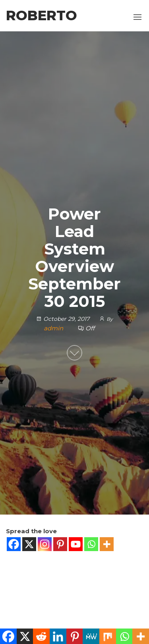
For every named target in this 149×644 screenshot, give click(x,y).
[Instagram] (45, 544)
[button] (137, 17)
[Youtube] (76, 544)
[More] (107, 544)
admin (54, 328)
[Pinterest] (60, 544)
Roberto (42, 15)
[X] (29, 544)
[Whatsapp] (91, 544)
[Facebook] (14, 544)
